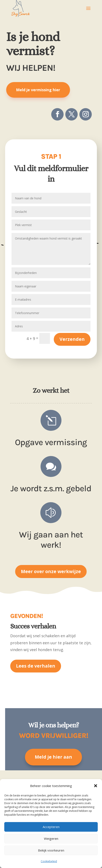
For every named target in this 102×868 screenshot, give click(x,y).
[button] (96, 786)
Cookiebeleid (49, 861)
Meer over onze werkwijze (51, 571)
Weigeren (51, 839)
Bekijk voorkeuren (51, 850)
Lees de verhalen (36, 666)
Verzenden (72, 339)
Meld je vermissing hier (38, 90)
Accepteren (51, 827)
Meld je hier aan (53, 757)
